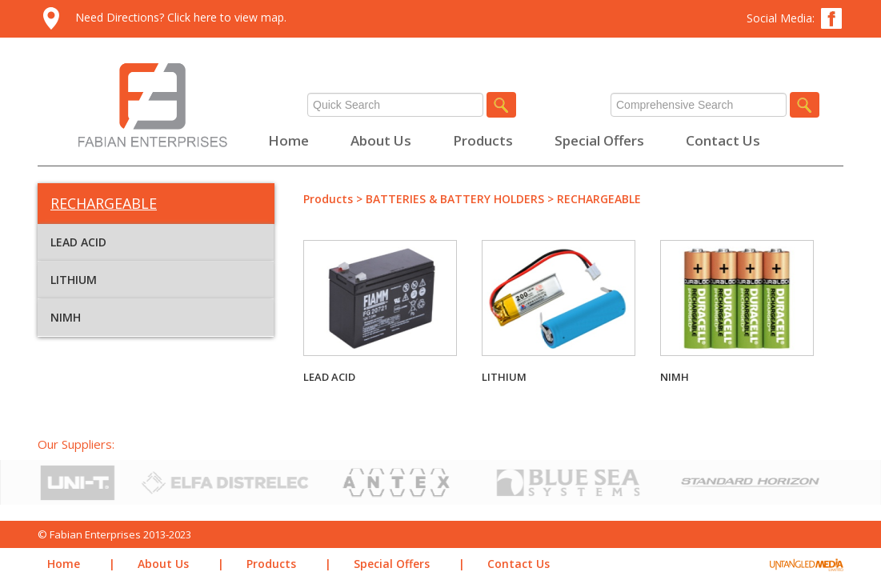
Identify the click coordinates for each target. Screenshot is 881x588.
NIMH (66, 317)
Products (483, 140)
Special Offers (599, 140)
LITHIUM (74, 280)
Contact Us (723, 140)
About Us (381, 140)
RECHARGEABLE (599, 199)
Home (288, 140)
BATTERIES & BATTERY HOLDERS (455, 199)
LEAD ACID (78, 242)
